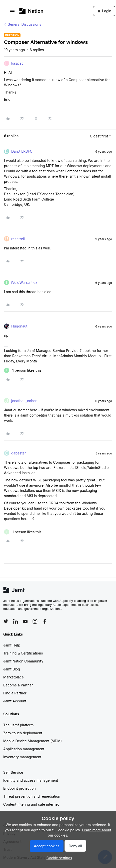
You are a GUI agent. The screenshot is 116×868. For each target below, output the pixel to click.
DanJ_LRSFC (22, 151)
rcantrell (18, 239)
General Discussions (24, 24)
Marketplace (13, 677)
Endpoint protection (19, 788)
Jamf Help (12, 645)
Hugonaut (19, 326)
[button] (12, 12)
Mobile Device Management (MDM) (32, 741)
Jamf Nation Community (23, 661)
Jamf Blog (12, 669)
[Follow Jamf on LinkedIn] (15, 621)
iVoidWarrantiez (24, 282)
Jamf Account (15, 701)
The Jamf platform (18, 725)
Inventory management (22, 757)
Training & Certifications (23, 653)
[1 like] (23, 370)
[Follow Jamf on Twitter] (6, 621)
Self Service (13, 772)
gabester (18, 453)
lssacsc (17, 63)
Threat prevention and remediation (32, 796)
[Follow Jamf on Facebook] (45, 621)
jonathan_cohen (24, 401)
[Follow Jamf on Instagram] (35, 621)
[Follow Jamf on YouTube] (25, 621)
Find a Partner (15, 693)
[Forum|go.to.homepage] (31, 11)
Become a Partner (18, 685)
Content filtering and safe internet (31, 804)
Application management (24, 749)
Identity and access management (31, 780)
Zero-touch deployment (23, 733)
